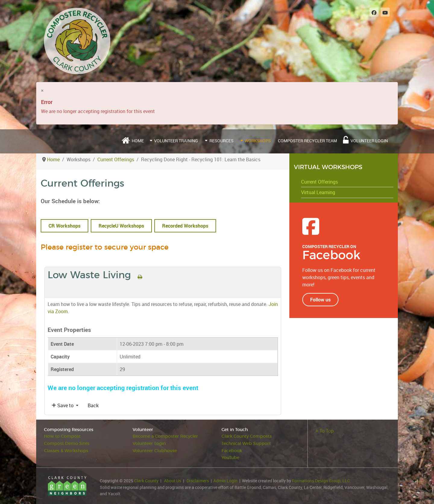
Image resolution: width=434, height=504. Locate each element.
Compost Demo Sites (67, 444)
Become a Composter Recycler (165, 436)
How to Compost (62, 436)
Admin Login (225, 481)
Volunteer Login (149, 444)
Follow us (320, 300)
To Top (324, 431)
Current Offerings (319, 182)
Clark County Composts (247, 436)
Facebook (232, 451)
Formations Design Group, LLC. (322, 481)
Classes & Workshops (66, 451)
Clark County (146, 481)
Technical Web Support (246, 444)
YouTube (230, 458)
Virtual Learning (318, 192)
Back (93, 405)
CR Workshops (64, 226)
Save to (63, 405)
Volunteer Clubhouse (155, 451)
